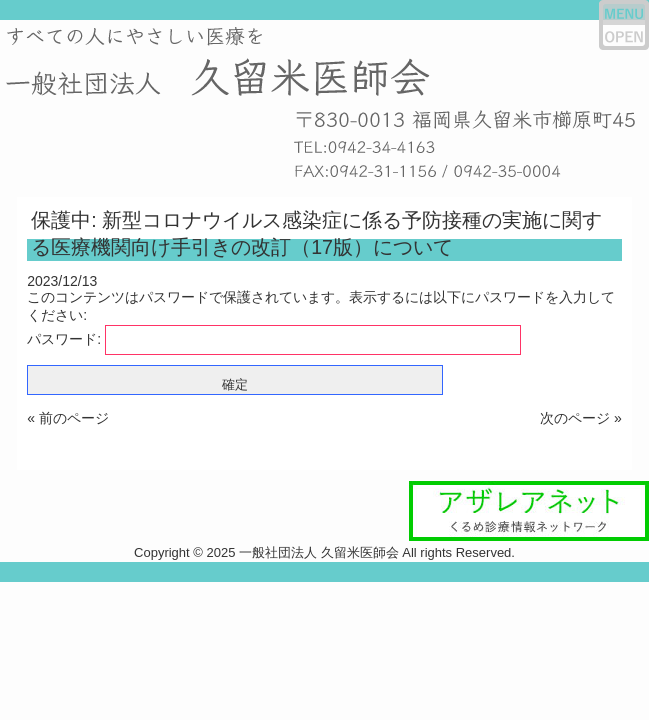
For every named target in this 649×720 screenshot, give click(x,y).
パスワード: (274, 339)
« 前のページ (68, 418)
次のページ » (581, 418)
